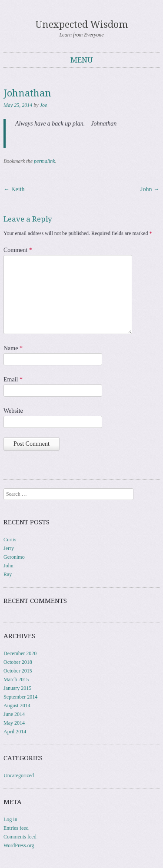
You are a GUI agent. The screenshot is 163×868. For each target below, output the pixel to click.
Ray (8, 574)
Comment (18, 250)
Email (13, 379)
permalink (45, 161)
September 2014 (20, 697)
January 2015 (17, 688)
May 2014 (14, 723)
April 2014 (15, 732)
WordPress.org (19, 845)
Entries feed (16, 828)
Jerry (9, 548)
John (150, 189)
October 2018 (18, 662)
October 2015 (18, 671)
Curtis (10, 540)
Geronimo (14, 557)
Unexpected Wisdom (82, 25)
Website (13, 411)
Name (13, 348)
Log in (10, 819)
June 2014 (14, 714)
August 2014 (17, 706)
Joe (44, 105)
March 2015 (16, 679)
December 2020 (20, 653)
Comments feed (20, 837)
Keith (14, 189)
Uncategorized (19, 775)
